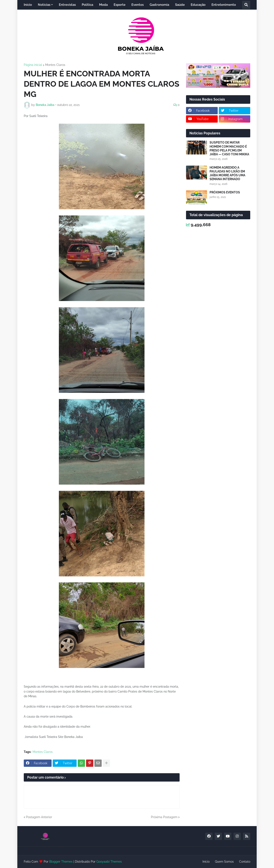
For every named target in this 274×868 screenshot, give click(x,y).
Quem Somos (224, 862)
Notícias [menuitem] (44, 5)
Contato (245, 862)
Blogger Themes (61, 862)
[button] (246, 5)
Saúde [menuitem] (180, 5)
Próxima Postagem (164, 817)
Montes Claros (55, 65)
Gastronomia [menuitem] (159, 5)
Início (206, 862)
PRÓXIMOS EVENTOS (225, 192)
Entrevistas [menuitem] (67, 5)
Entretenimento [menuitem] (224, 5)
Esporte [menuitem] (120, 5)
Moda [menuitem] (103, 5)
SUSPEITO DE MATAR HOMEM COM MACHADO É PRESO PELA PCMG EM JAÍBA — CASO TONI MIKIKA (229, 148)
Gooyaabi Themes (109, 862)
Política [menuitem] (87, 5)
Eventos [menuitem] (138, 5)
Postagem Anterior (39, 817)
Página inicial (33, 65)
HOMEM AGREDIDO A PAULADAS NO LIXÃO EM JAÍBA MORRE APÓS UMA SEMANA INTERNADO (227, 173)
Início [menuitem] (28, 5)
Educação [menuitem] (198, 5)
